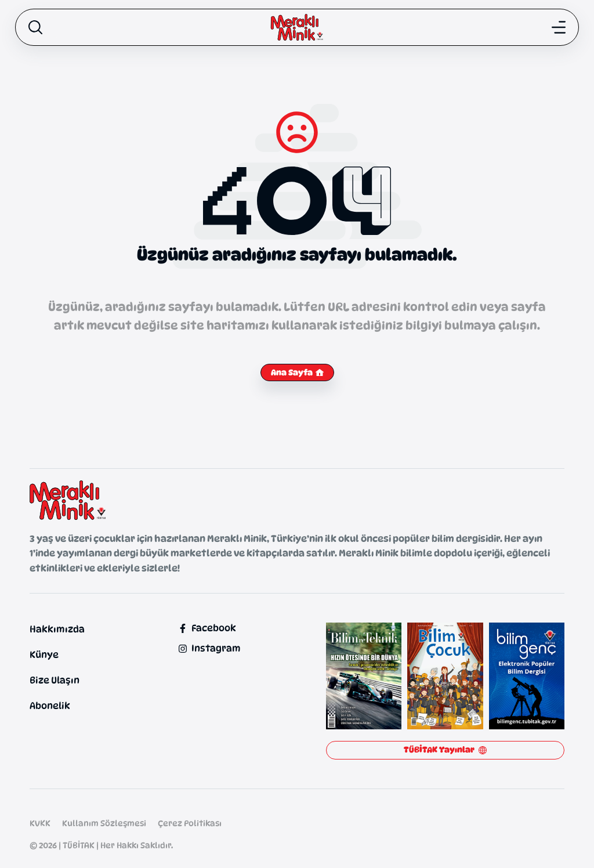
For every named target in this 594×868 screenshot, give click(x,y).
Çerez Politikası (190, 823)
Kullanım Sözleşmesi (104, 823)
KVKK (40, 823)
